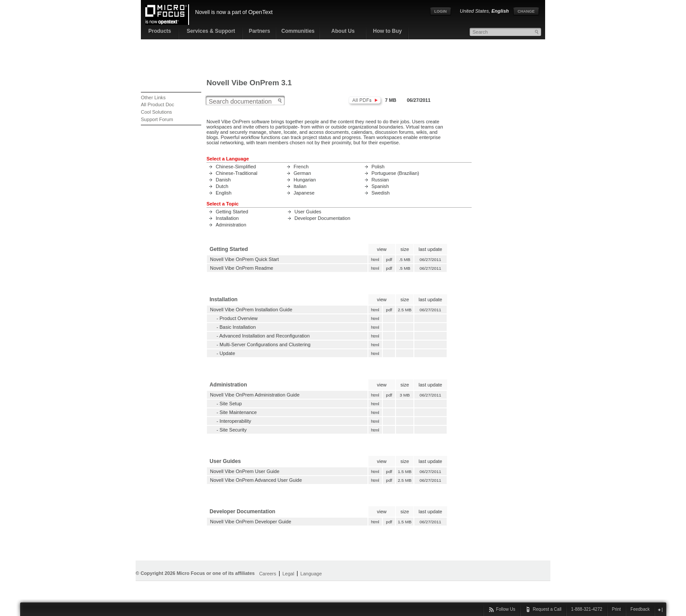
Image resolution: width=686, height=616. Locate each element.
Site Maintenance (238, 412)
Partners (260, 31)
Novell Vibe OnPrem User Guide (245, 471)
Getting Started (232, 212)
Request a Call (547, 609)
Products (160, 31)
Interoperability (235, 421)
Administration (231, 225)
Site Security (233, 430)
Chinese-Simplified (236, 167)
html (375, 259)
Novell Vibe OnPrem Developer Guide (251, 522)
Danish (223, 180)
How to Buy (388, 31)
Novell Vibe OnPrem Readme (242, 268)
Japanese (304, 193)
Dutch (222, 186)
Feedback (640, 609)
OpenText (260, 12)
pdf (389, 259)
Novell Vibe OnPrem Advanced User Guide (256, 480)
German (302, 173)
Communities (298, 31)
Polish (378, 167)
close (660, 610)
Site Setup (231, 404)
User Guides (308, 212)
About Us (343, 31)
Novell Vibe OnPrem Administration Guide (255, 395)
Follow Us (506, 609)
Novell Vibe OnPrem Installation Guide (251, 310)
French (301, 167)
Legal (288, 574)
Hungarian (305, 180)
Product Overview (239, 318)
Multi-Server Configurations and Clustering (265, 345)
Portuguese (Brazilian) (395, 173)
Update (227, 353)
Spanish (380, 186)
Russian (380, 180)
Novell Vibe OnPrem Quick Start (244, 259)
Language (311, 574)
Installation (227, 218)
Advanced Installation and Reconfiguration (264, 336)
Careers (268, 574)
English (224, 193)
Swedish (381, 193)
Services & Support (211, 31)
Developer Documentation (322, 218)
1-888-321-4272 (586, 609)
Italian (300, 186)
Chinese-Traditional (236, 173)
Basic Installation (238, 327)
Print (617, 609)
